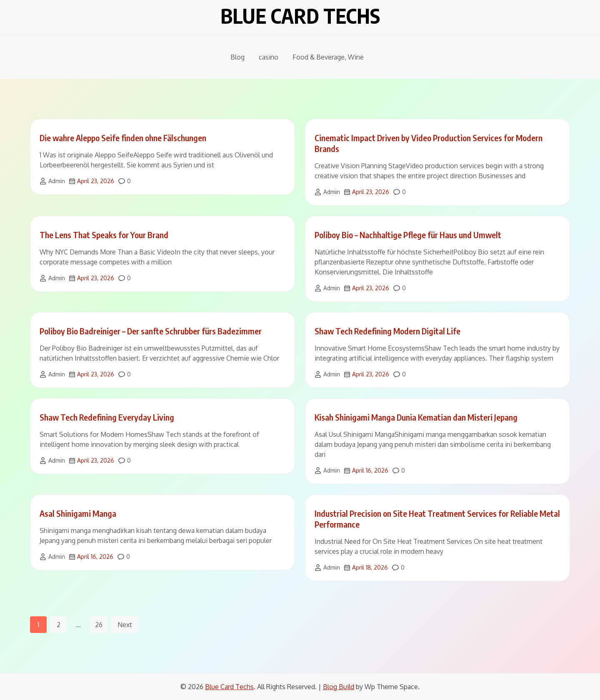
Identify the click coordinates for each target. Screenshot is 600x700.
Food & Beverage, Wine (328, 57)
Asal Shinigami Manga (78, 513)
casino (269, 57)
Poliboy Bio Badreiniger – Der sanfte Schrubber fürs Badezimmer (151, 331)
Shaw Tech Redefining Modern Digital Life (387, 331)
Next (125, 625)
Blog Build (339, 687)
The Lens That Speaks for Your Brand (104, 235)
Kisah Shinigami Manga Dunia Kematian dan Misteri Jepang (416, 417)
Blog (237, 57)
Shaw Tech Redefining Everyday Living (107, 417)
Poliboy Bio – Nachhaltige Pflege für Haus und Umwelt (408, 235)
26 (99, 625)
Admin (57, 181)
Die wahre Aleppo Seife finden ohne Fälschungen (123, 138)
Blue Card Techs (300, 16)
